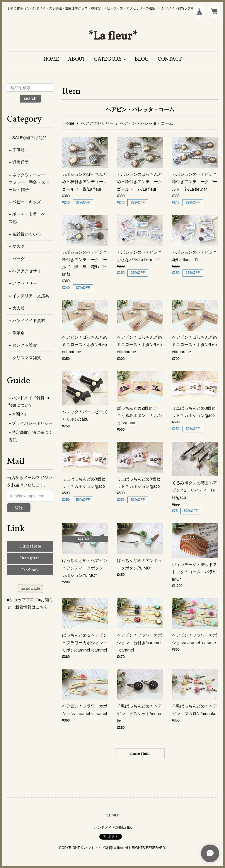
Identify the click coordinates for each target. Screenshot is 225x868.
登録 (19, 508)
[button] (110, 59)
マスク (18, 246)
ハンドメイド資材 (29, 320)
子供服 (18, 150)
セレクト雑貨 (25, 345)
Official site (30, 546)
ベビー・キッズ (27, 202)
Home (69, 123)
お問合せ (20, 414)
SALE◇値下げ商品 (29, 138)
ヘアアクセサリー (97, 123)
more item (140, 754)
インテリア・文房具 (31, 296)
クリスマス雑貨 (27, 358)
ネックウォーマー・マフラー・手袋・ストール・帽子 (29, 182)
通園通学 (21, 162)
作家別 (18, 333)
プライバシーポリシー (32, 423)
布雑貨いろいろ (27, 234)
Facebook (30, 570)
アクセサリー (25, 283)
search (30, 98)
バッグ (18, 259)
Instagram (30, 558)
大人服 (18, 308)
